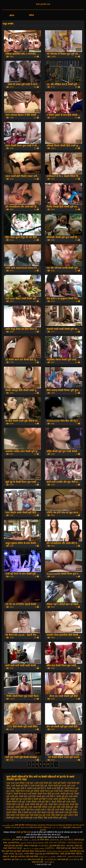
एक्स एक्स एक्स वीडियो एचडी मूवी (20, 783)
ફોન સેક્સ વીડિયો (66, 840)
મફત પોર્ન (23, 860)
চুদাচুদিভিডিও (50, 848)
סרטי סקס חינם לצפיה (20, 827)
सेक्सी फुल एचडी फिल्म (18, 857)
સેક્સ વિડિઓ (74, 860)
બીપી (46, 843)
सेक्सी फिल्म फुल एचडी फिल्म (52, 791)
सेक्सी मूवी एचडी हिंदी (27, 796)
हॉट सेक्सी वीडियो (43, 840)
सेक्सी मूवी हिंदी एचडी (43, 4)
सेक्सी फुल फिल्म (40, 851)
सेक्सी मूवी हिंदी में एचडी (43, 799)
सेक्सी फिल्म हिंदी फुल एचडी (48, 794)
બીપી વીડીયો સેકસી (75, 843)
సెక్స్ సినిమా (19, 854)
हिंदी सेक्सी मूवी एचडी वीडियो (32, 818)
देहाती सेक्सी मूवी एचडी (57, 786)
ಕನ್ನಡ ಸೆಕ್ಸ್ (38, 854)
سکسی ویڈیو (39, 848)
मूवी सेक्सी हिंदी (17, 840)
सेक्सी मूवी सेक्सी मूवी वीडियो (14, 846)
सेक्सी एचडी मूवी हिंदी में (37, 788)
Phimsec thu (51, 825)
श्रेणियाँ (31, 15)
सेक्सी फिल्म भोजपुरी (15, 848)
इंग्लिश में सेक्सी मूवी (31, 846)
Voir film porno (78, 825)
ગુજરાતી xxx (54, 840)
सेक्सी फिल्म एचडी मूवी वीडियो (27, 791)
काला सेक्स (70, 846)
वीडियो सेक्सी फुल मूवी (63, 848)
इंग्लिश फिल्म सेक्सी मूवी (36, 860)
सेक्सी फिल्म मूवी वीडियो (13, 851)
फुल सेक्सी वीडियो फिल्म (51, 854)
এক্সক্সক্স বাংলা (62, 857)
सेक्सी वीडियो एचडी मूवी (16, 802)
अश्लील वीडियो (29, 854)
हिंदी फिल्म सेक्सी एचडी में (36, 810)
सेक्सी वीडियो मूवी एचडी (61, 802)
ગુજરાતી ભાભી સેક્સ (75, 857)
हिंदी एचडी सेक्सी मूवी (65, 807)
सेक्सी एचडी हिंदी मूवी (55, 788)
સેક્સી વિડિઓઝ (51, 860)
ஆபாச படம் (28, 848)
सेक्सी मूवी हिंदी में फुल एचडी (64, 799)
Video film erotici (36, 827)
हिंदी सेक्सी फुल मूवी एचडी (40, 815)
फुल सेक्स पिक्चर (14, 843)
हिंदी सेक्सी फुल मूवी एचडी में (62, 815)
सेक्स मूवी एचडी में (19, 788)
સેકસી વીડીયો (43, 846)
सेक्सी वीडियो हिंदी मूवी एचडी (36, 804)
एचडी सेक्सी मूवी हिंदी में (20, 786)
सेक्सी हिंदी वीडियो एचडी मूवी (44, 807)
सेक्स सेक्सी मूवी (63, 860)
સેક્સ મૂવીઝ (49, 862)
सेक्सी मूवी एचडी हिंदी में (46, 796)
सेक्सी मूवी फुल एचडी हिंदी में (22, 799)
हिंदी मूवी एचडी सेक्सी (56, 810)
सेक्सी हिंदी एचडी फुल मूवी (59, 804)
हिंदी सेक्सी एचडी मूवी (46, 812)
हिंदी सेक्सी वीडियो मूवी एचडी (55, 818)
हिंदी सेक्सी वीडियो (28, 851)
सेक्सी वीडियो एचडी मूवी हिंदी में (38, 802)
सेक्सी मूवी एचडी (67, 794)
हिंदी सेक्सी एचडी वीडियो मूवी (18, 815)
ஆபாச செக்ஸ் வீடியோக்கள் (32, 843)
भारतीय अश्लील (9, 854)
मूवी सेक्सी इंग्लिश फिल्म (57, 846)
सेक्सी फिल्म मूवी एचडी (11, 860)
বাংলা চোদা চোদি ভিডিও (58, 843)
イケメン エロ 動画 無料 (61, 827)
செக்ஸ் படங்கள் (30, 840)
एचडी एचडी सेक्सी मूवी (43, 783)
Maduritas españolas (37, 825)
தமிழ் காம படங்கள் (47, 857)
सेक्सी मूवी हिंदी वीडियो (68, 854)
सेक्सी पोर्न (6, 857)
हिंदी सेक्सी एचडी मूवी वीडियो (67, 812)
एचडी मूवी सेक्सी (59, 783)
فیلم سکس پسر (8, 825)
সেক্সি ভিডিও (7, 840)
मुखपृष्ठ (12, 15)
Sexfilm (8, 827)
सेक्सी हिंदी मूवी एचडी (24, 807)
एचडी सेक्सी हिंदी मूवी (39, 786)
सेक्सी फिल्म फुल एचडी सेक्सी (25, 794)
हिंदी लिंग (79, 854)
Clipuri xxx (47, 827)
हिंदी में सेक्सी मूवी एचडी (27, 812)
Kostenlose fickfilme (64, 825)
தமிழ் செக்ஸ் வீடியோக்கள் (58, 851)
